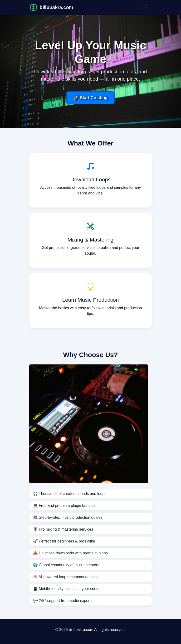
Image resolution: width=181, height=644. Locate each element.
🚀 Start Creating (90, 98)
